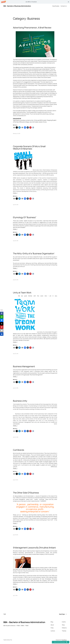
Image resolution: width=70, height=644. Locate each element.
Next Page (63, 614)
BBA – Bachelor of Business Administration (17, 6)
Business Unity (20, 401)
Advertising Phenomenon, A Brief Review (32, 28)
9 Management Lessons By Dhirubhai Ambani (34, 548)
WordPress (64, 640)
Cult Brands (19, 450)
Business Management (24, 366)
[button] (35, 2)
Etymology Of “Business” (25, 217)
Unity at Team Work (22, 293)
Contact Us (64, 6)
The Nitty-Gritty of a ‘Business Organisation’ (34, 253)
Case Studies (56, 6)
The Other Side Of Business (26, 493)
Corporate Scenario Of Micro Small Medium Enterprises (29, 148)
